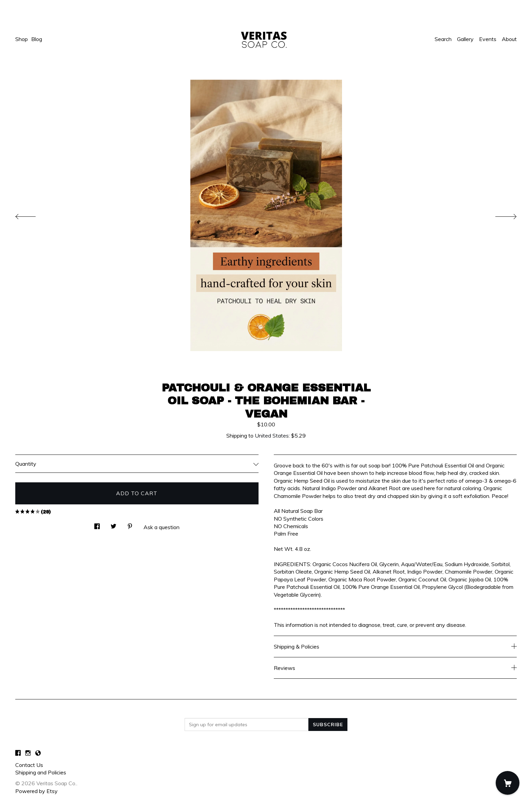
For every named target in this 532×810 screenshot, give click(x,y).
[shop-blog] (38, 753)
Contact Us (29, 765)
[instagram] (28, 753)
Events (488, 39)
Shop (22, 39)
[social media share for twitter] (113, 524)
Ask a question (161, 527)
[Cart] (508, 783)
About (509, 39)
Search (443, 39)
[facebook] (18, 753)
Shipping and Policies (41, 772)
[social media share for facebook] (97, 524)
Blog (37, 39)
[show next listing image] (500, 215)
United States (272, 436)
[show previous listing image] (32, 215)
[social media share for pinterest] (130, 524)
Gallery (465, 39)
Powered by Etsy (36, 791)
